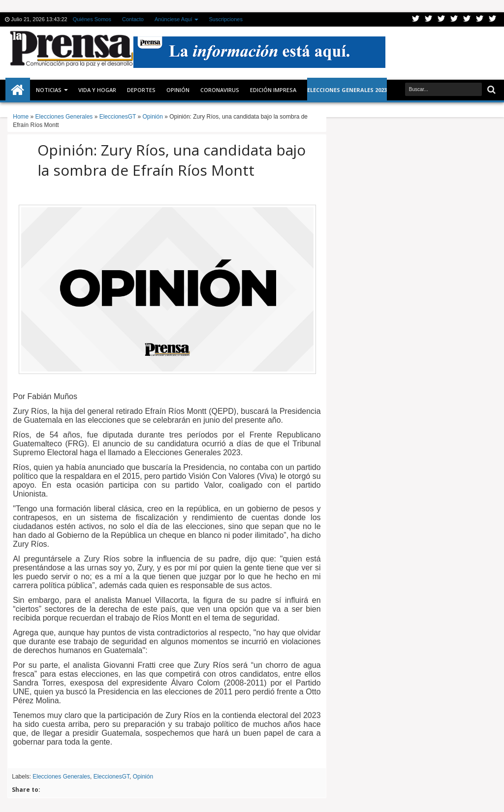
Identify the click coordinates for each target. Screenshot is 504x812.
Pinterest (493, 19)
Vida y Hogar (97, 90)
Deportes (141, 90)
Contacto (133, 19)
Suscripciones (225, 19)
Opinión (178, 90)
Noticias (49, 90)
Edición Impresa (273, 90)
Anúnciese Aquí (173, 19)
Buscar (490, 90)
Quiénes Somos (92, 19)
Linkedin (467, 19)
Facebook (429, 19)
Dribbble (480, 19)
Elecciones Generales (61, 777)
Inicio (18, 90)
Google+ (441, 19)
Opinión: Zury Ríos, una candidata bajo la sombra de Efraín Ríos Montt (172, 160)
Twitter (416, 19)
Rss (454, 19)
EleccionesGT (111, 777)
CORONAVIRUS (220, 90)
